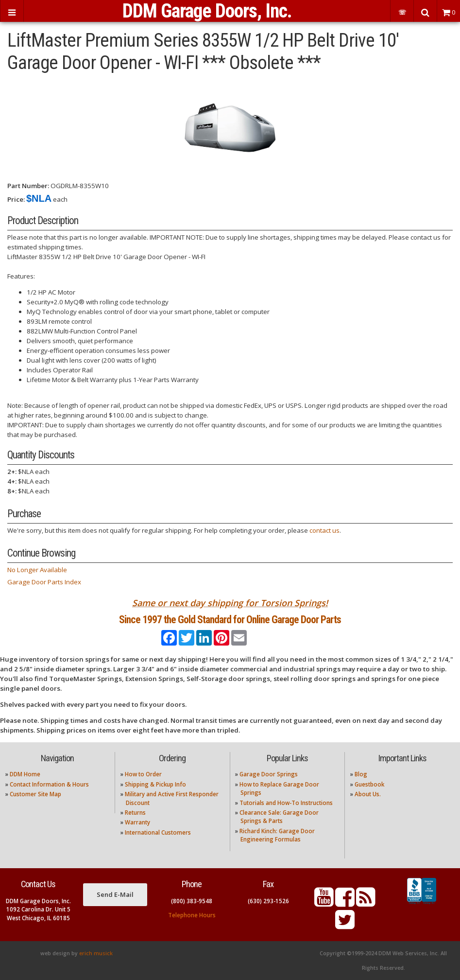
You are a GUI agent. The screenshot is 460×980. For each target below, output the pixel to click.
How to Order (143, 774)
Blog (361, 774)
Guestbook (369, 784)
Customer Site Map (35, 794)
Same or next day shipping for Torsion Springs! (230, 603)
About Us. (368, 794)
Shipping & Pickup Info (155, 784)
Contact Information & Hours (49, 784)
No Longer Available (37, 570)
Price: (16, 199)
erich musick (96, 953)
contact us (324, 530)
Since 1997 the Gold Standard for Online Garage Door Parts (230, 620)
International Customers (158, 832)
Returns (135, 813)
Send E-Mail (115, 894)
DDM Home (25, 774)
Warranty (137, 822)
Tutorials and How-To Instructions (286, 803)
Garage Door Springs (269, 774)
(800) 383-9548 (192, 901)
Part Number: (28, 186)
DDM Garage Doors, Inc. (207, 11)
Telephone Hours (192, 915)
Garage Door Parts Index (44, 582)
